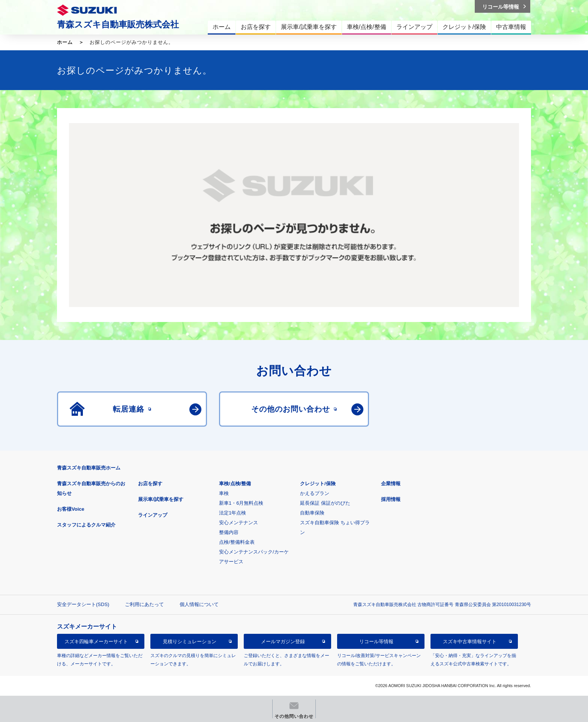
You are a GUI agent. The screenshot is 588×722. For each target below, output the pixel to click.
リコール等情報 (376, 642)
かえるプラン (315, 493)
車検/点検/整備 (235, 484)
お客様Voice (71, 509)
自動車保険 (312, 513)
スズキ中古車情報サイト (470, 642)
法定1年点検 (232, 513)
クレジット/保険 (318, 484)
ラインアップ (153, 515)
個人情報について (199, 604)
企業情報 (391, 484)
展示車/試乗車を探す (161, 499)
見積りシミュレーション (190, 642)
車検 (224, 493)
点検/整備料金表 (237, 542)
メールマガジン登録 (283, 642)
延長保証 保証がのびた (325, 503)
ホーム (65, 42)
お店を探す (150, 484)
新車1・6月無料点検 (241, 503)
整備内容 (229, 532)
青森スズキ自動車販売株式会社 (118, 24)
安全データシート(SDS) (83, 604)
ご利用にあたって (144, 604)
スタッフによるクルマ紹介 (86, 525)
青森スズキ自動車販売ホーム (89, 468)
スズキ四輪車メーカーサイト (96, 642)
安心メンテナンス (238, 523)
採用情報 (391, 499)
